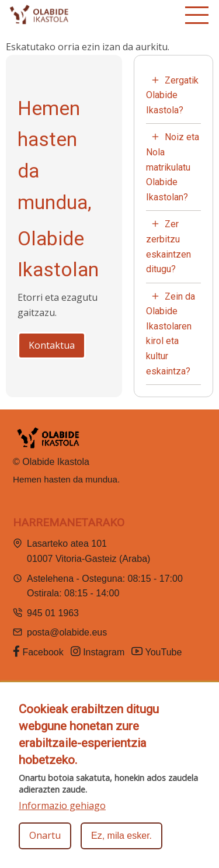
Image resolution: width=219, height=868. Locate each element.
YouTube (158, 651)
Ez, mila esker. (121, 836)
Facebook (38, 651)
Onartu (45, 835)
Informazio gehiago (62, 805)
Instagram (98, 651)
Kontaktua (52, 345)
